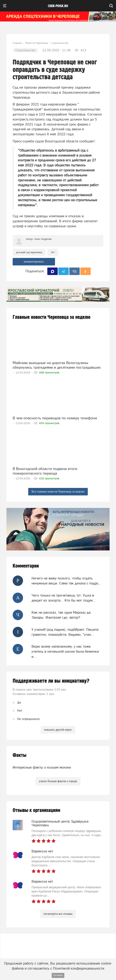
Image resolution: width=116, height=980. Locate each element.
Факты (20, 755)
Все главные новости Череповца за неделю (58, 492)
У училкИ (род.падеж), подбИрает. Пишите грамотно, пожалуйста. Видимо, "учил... (65, 632)
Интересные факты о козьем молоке (42, 767)
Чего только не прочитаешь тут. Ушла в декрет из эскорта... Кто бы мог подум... (64, 598)
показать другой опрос (58, 730)
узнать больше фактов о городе (58, 781)
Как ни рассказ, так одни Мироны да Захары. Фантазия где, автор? (61, 615)
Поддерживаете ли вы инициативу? (51, 681)
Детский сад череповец (29, 252)
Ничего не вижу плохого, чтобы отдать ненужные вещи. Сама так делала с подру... (66, 581)
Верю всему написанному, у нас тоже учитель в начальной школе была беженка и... (65, 651)
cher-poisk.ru (58, 6)
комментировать (34, 262)
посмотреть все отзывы (58, 914)
